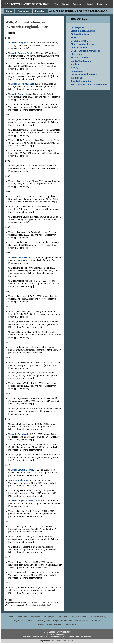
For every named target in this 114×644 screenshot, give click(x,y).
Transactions (70, 624)
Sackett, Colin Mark (19, 434)
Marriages (76, 64)
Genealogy (40, 11)
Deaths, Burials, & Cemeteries (86, 51)
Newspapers (77, 71)
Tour (57, 4)
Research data (82, 621)
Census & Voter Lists (81, 41)
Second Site (66, 641)
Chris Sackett (62, 634)
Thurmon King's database (50, 624)
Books (74, 38)
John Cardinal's (56, 641)
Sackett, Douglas (18, 43)
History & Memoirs (80, 58)
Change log (102, 4)
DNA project (49, 617)
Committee (35, 617)
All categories (78, 27)
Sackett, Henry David (20, 258)
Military (74, 68)
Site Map (66, 4)
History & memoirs (79, 617)
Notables (30, 621)
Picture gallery (44, 621)
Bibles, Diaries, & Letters (83, 31)
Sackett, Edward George (21, 470)
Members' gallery (98, 617)
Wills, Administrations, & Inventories (89, 84)
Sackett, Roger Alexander (22, 501)
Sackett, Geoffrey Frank (21, 53)
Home (9, 11)
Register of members (63, 621)
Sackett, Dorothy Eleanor (22, 84)
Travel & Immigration (81, 81)
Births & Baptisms (80, 34)
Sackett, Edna (16, 94)
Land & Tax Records (81, 61)
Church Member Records (83, 44)
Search (90, 4)
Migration (18, 621)
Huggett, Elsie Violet (19, 480)
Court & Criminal (79, 48)
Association (23, 11)
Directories (76, 54)
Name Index (79, 4)
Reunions (96, 621)
